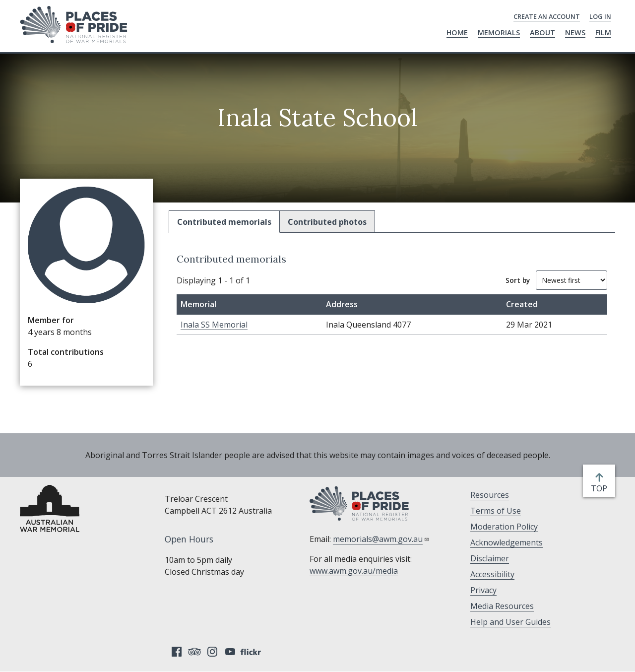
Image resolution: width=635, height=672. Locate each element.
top (601, 488)
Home (457, 33)
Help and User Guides (510, 622)
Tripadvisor (194, 652)
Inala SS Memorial (214, 325)
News (575, 33)
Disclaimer (490, 558)
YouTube (230, 652)
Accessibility (492, 574)
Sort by (518, 280)
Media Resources (502, 606)
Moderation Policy (504, 527)
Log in (600, 16)
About (542, 33)
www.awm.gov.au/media (354, 571)
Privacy (483, 590)
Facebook (177, 652)
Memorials (499, 33)
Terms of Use (496, 511)
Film (603, 33)
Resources (490, 495)
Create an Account (547, 16)
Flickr (252, 652)
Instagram (212, 652)
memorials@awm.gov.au (381, 539)
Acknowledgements (507, 542)
